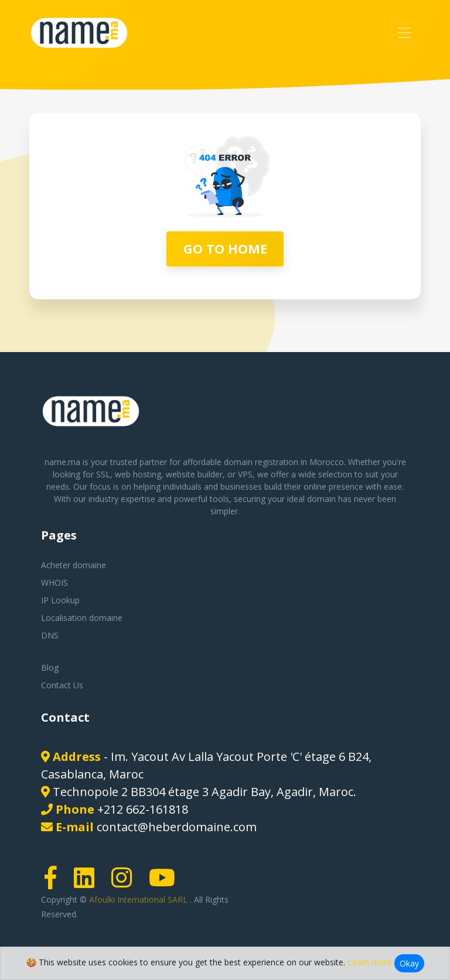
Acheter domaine (74, 565)
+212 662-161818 (143, 809)
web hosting (138, 474)
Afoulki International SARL (139, 899)
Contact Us (62, 685)
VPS (245, 474)
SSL (103, 474)
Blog (50, 667)
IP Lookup (60, 600)
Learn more (370, 962)
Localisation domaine (82, 618)
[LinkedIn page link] (88, 883)
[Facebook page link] (54, 883)
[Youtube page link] (166, 883)
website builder (194, 474)
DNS (50, 635)
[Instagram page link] (125, 883)
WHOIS (54, 583)
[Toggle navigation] (404, 33)
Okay (409, 963)
